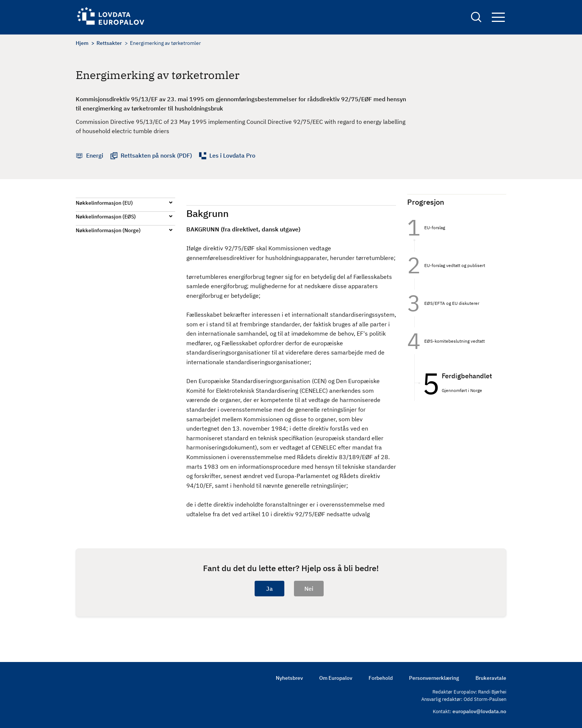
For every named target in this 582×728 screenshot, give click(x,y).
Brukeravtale (491, 678)
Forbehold (381, 678)
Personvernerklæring (434, 678)
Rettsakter (109, 43)
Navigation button (498, 18)
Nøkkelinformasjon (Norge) (108, 230)
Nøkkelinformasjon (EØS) (106, 217)
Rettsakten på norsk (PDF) (156, 155)
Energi (95, 155)
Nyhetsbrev (289, 678)
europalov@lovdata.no (479, 711)
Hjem (82, 43)
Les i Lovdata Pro (232, 155)
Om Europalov (336, 678)
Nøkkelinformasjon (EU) (104, 203)
